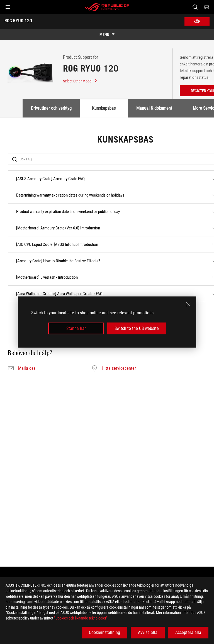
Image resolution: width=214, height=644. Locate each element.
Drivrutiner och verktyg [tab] (51, 108)
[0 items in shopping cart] (206, 7)
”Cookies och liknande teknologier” (81, 618)
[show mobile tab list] (107, 35)
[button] (8, 7)
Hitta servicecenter (119, 368)
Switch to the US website (137, 328)
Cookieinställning (104, 632)
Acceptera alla (188, 632)
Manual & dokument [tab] (154, 108)
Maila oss (27, 368)
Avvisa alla (148, 632)
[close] (188, 304)
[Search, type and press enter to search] (195, 7)
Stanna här (76, 328)
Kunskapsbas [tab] (104, 108)
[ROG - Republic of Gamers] (107, 7)
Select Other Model (80, 81)
